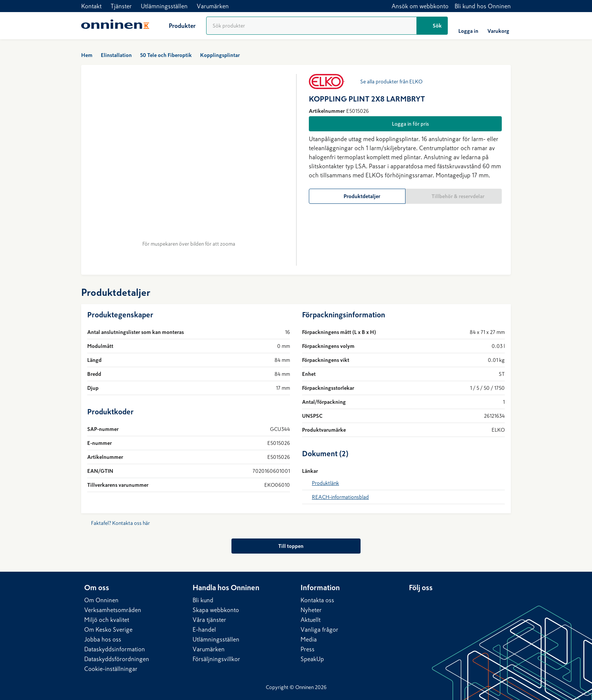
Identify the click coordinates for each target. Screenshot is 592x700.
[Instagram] (445, 602)
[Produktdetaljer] (357, 196)
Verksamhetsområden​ (113, 610)
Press (308, 649)
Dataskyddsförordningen (117, 659)
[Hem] (115, 26)
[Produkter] (176, 26)
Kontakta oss (317, 600)
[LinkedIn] (415, 602)
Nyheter (311, 610)
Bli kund (203, 600)
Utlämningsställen (164, 6)
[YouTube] (460, 602)
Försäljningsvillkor (216, 659)
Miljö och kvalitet (107, 620)
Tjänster (121, 6)
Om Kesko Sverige (108, 629)
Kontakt (91, 6)
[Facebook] (430, 602)
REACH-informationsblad (340, 497)
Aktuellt (311, 620)
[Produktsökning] (311, 26)
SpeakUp (312, 659)
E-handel (204, 629)
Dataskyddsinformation (115, 649)
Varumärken (213, 6)
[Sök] (432, 26)
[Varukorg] (498, 26)
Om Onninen (101, 600)
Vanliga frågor (319, 629)
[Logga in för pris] (405, 124)
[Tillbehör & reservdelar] (454, 196)
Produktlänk (325, 483)
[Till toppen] (296, 546)
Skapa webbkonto (216, 610)
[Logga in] (468, 26)
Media (309, 639)
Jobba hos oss (103, 639)
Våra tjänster (209, 620)
